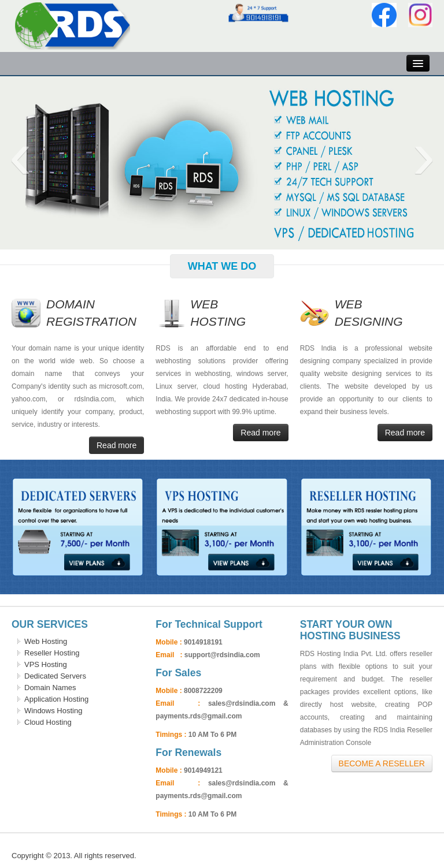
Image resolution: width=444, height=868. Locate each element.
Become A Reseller (382, 763)
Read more (116, 445)
